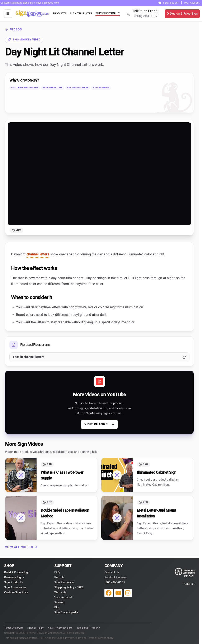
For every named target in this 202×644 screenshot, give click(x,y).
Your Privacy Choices (60, 628)
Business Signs (14, 577)
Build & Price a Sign (17, 572)
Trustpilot (17, 98)
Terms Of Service (14, 628)
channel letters (38, 254)
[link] (99, 93)
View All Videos (21, 547)
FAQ (57, 572)
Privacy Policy (36, 628)
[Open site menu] (8, 14)
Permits (59, 577)
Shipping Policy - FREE (69, 587)
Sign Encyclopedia (66, 612)
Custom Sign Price (16, 592)
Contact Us (112, 572)
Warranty (60, 592)
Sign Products (13, 582)
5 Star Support (169, 3)
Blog (57, 607)
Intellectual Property (88, 628)
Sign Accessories (15, 587)
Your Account (192, 3)
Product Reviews (116, 577)
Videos (13, 30)
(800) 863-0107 (115, 582)
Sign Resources (64, 582)
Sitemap (60, 602)
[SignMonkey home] (32, 14)
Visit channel (99, 424)
